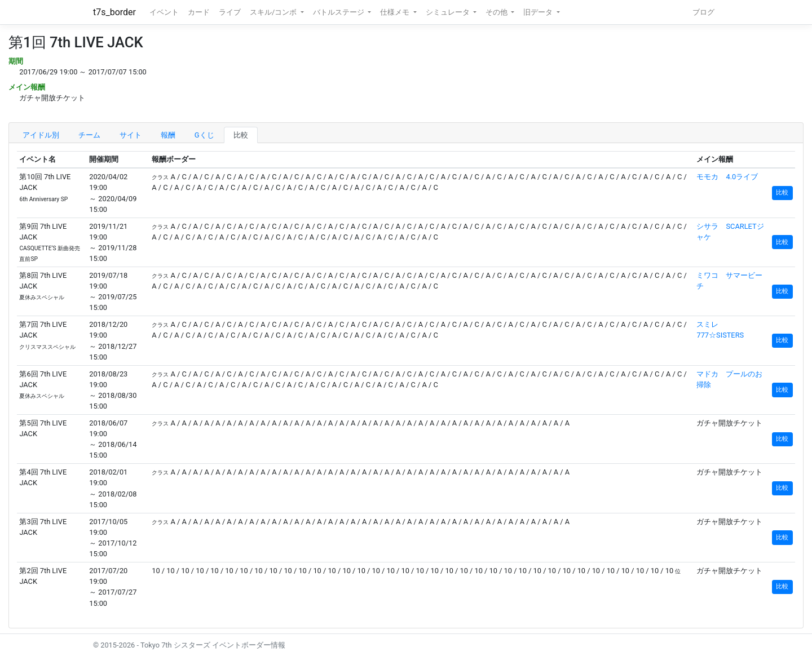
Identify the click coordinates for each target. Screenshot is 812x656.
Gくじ (204, 135)
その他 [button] (497, 12)
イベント (164, 12)
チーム (89, 135)
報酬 (168, 135)
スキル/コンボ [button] (274, 12)
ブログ (703, 12)
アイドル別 (41, 135)
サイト (131, 135)
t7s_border (114, 12)
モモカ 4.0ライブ (727, 177)
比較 (241, 135)
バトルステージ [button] (339, 12)
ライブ (230, 12)
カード (199, 12)
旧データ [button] (539, 12)
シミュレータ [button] (449, 12)
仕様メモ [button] (396, 12)
